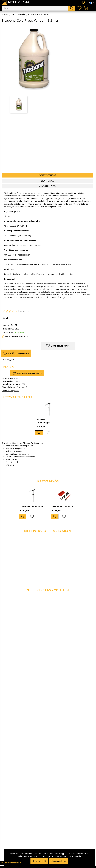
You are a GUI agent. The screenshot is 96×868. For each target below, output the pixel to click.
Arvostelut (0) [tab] (47, 186)
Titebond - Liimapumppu (32, 506)
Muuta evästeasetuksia (11, 863)
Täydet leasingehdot (10, 391)
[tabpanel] (19, 105)
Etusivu (5, 15)
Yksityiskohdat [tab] (47, 175)
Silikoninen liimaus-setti (64, 506)
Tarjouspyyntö (8, 360)
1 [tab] (48, 439)
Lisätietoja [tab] (47, 181)
